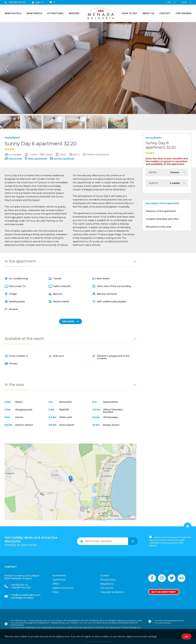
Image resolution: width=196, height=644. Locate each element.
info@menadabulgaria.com (26, 595)
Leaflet (109, 519)
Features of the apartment (161, 211)
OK (186, 637)
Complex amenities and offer (162, 219)
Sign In (38, 2)
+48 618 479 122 (15, 2)
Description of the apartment (162, 203)
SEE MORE (71, 321)
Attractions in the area (158, 227)
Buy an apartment (164, 592)
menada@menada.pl (22, 598)
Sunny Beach (12, 138)
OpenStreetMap (120, 519)
